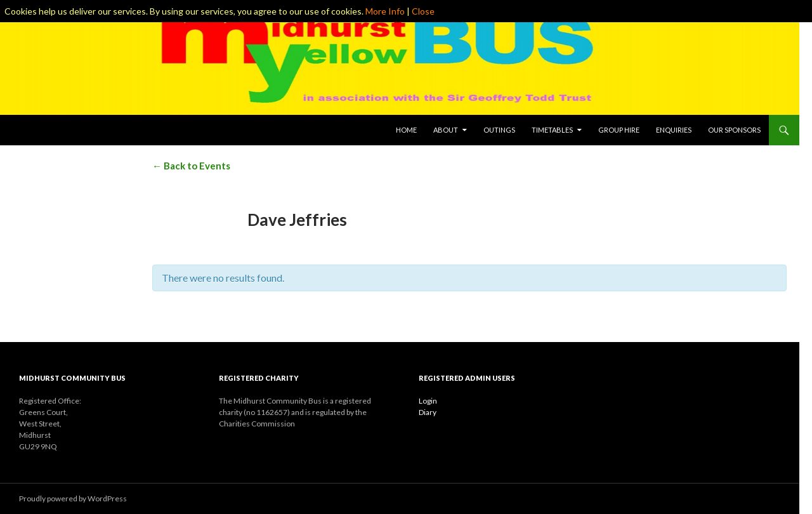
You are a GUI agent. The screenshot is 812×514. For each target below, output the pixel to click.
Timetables (552, 130)
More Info (385, 11)
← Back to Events (191, 166)
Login (428, 401)
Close (423, 11)
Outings (499, 130)
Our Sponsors (734, 130)
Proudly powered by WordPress (73, 498)
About (446, 130)
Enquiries (674, 130)
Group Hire (619, 130)
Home (406, 130)
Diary (428, 412)
